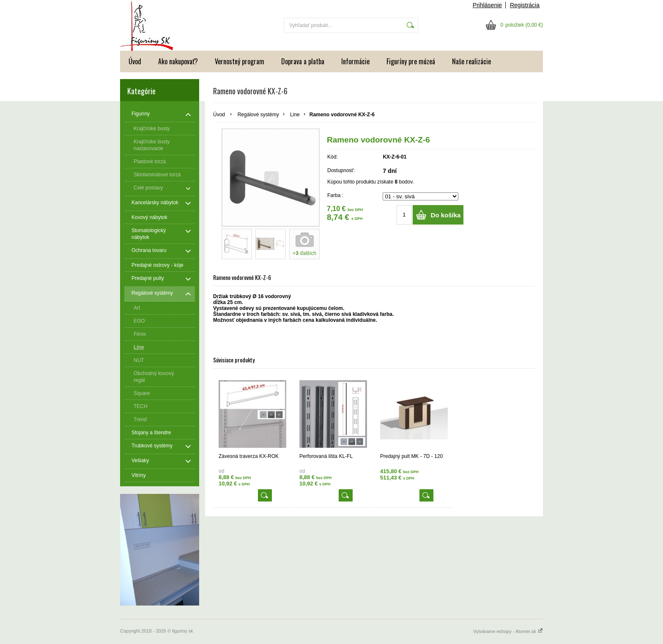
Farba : (335, 195)
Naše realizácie (471, 61)
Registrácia (525, 5)
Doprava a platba (303, 61)
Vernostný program (240, 61)
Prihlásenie (487, 5)
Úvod (135, 61)
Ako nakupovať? (178, 61)
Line (295, 115)
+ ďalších (304, 253)
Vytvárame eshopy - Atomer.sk (508, 631)
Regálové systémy (258, 115)
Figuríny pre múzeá (411, 61)
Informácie (355, 61)
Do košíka (446, 215)
